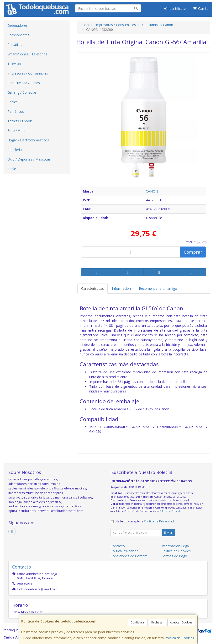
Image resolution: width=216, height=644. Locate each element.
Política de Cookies (179, 638)
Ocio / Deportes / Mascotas (29, 159)
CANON (152, 191)
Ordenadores (18, 25)
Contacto (118, 546)
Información (121, 288)
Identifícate (175, 8)
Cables (13, 102)
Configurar (138, 622)
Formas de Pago (174, 556)
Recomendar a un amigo (158, 288)
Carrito (201, 8)
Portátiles (15, 45)
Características (92, 288)
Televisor (14, 64)
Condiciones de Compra (129, 556)
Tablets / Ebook (20, 121)
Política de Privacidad (171, 511)
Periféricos (16, 111)
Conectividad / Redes (24, 83)
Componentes (18, 35)
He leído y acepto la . (145, 521)
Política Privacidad (124, 551)
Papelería (15, 150)
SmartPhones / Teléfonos (27, 54)
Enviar (168, 533)
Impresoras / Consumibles (28, 73)
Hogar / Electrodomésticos (28, 140)
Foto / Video (17, 131)
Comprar (193, 252)
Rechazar (158, 622)
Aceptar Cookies (181, 622)
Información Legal (175, 546)
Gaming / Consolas (22, 92)
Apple (12, 169)
